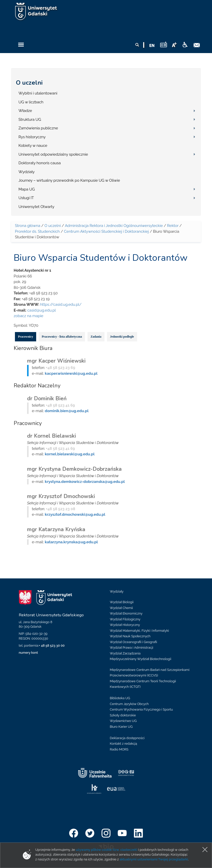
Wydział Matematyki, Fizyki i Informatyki (139, 631)
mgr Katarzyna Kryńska (56, 529)
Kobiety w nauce (33, 146)
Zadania (96, 337)
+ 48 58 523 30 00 (52, 646)
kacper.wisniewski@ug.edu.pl (71, 373)
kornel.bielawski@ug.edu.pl (70, 454)
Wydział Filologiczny (125, 619)
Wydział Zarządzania (125, 653)
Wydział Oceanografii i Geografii (133, 642)
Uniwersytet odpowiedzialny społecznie (53, 154)
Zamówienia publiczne (38, 128)
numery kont (28, 653)
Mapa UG (27, 189)
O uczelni (29, 83)
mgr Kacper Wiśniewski (56, 361)
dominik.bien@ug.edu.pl (67, 411)
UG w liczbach (31, 102)
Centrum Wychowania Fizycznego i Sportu (141, 709)
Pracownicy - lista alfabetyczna (62, 337)
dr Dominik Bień (47, 398)
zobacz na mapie (28, 316)
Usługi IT (26, 198)
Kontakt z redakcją (123, 744)
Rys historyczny (32, 137)
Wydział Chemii (121, 608)
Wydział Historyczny (125, 625)
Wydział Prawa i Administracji (132, 648)
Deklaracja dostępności (127, 738)
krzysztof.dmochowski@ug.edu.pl (75, 514)
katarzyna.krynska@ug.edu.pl (71, 542)
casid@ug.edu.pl (42, 310)
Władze (25, 111)
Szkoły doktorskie (123, 715)
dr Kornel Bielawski (51, 436)
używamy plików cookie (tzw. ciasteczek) (107, 850)
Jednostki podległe (122, 337)
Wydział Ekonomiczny (126, 613)
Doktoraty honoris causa (40, 163)
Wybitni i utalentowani (38, 93)
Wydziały (27, 172)
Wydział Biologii (122, 602)
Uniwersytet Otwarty (36, 207)
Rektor (173, 226)
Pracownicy (26, 337)
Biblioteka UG (120, 698)
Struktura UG (30, 120)
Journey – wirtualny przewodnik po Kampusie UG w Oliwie (69, 180)
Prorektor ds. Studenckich (37, 231)
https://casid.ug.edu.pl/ (61, 304)
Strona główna (28, 226)
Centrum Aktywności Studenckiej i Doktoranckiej (106, 231)
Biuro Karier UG (121, 727)
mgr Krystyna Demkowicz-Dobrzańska (74, 469)
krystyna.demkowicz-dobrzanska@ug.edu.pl (85, 482)
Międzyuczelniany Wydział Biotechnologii (141, 659)
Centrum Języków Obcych (129, 704)
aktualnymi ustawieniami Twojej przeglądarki (154, 859)
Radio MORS (119, 749)
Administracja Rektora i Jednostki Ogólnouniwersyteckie (114, 226)
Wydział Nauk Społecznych (130, 636)
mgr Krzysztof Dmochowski (61, 496)
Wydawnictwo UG (123, 721)
